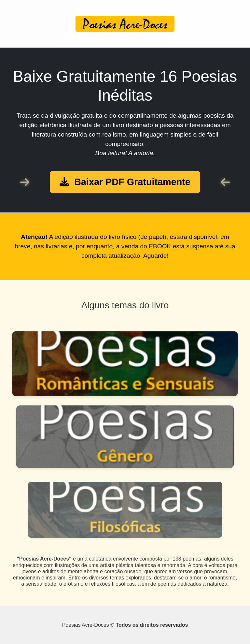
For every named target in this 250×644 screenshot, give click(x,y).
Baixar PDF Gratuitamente (125, 182)
